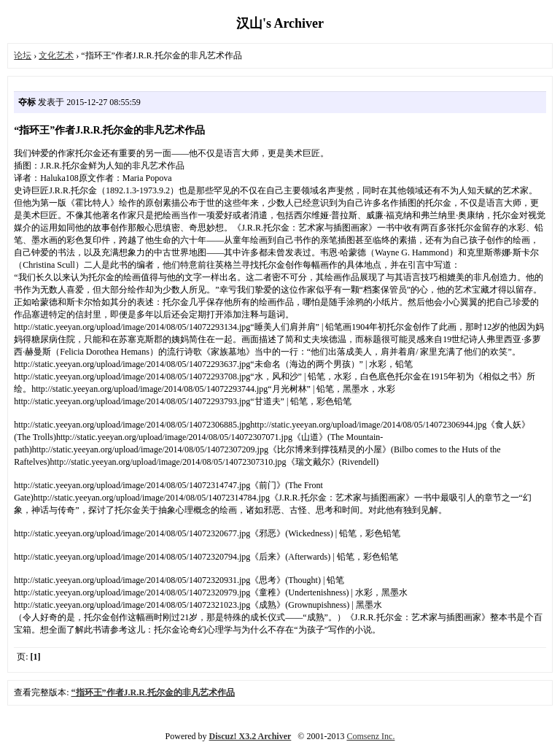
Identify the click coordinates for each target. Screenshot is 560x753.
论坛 (23, 55)
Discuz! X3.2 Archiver (250, 736)
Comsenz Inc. (370, 736)
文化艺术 (56, 55)
